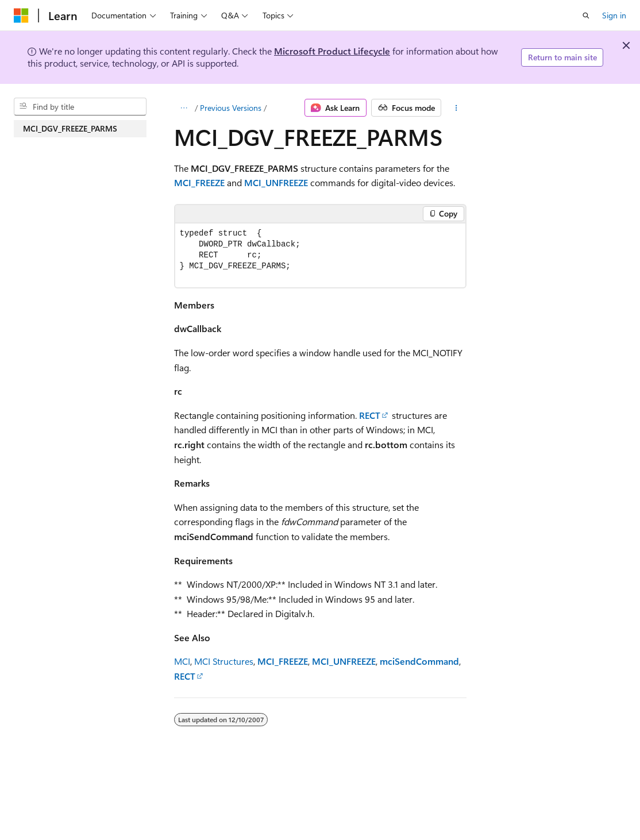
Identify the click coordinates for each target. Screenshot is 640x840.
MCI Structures (224, 661)
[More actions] (456, 108)
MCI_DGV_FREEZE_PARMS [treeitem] (70, 128)
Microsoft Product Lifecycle (332, 51)
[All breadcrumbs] (184, 108)
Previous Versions (231, 108)
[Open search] (586, 16)
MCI (182, 661)
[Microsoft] (21, 16)
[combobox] (80, 107)
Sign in (614, 15)
